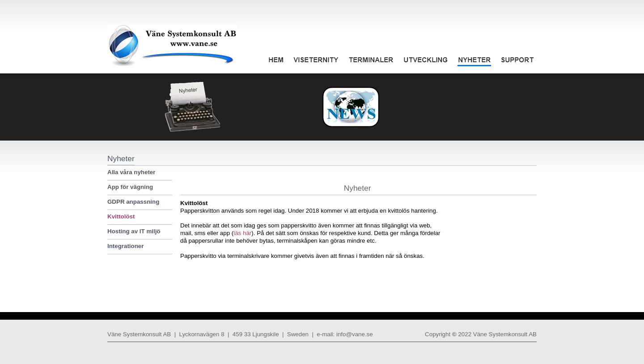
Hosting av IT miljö (134, 231)
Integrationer (125, 246)
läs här (242, 233)
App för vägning (130, 187)
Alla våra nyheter (131, 172)
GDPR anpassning (133, 202)
